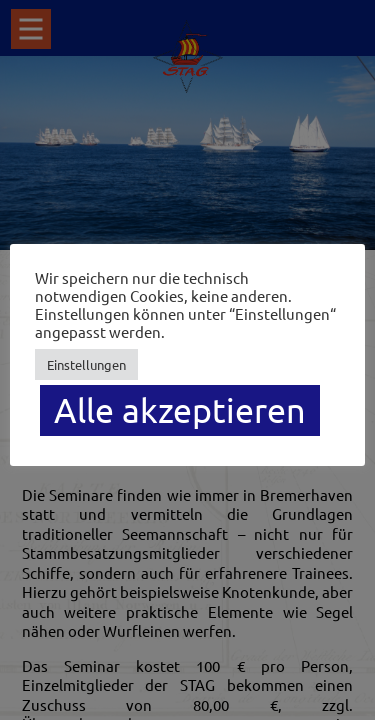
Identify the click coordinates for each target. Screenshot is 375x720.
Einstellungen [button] (86, 364)
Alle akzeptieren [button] (180, 410)
